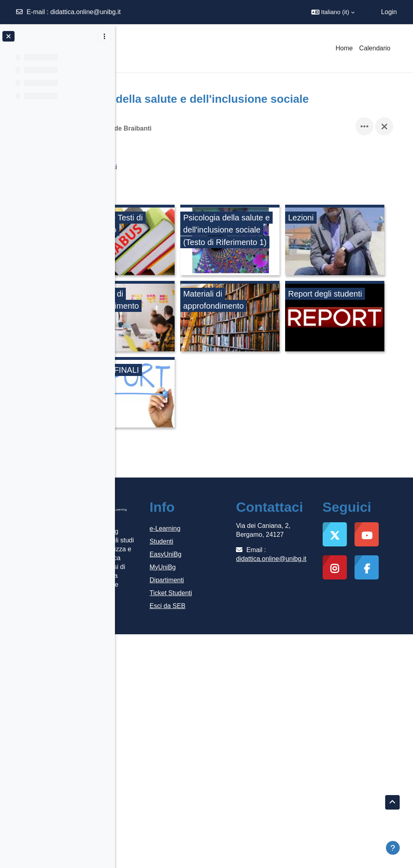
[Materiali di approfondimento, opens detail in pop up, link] (179, 394)
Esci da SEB (218, 685)
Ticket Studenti (222, 672)
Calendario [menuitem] (375, 48)
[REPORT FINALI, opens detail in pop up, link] (179, 470)
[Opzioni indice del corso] (104, 36)
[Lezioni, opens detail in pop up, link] (179, 318)
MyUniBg (214, 646)
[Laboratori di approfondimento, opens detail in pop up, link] (290, 318)
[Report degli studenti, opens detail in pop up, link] (290, 394)
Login (389, 12)
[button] (333, 12)
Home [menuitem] (344, 48)
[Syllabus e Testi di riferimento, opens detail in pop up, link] (179, 241)
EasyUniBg (216, 633)
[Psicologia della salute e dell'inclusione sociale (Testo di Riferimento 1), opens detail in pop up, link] (290, 241)
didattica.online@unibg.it (86, 12)
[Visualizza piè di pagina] (393, 848)
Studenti (212, 620)
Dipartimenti (218, 659)
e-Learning (216, 607)
